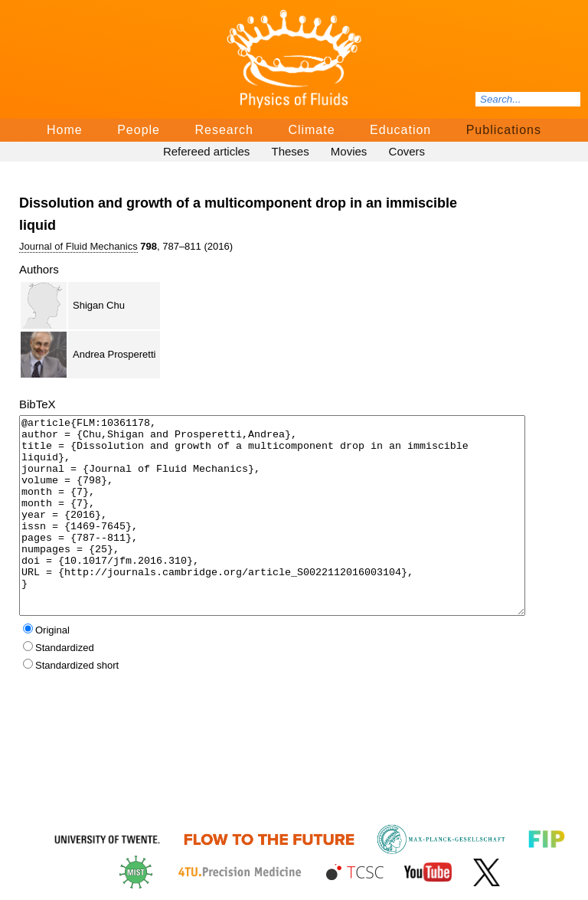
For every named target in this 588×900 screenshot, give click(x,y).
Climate (311, 130)
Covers (407, 151)
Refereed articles (206, 151)
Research (224, 130)
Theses (290, 151)
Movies (349, 151)
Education (400, 130)
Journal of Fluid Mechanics (78, 246)
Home (65, 130)
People (139, 130)
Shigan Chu (99, 305)
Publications (504, 130)
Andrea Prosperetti (114, 354)
